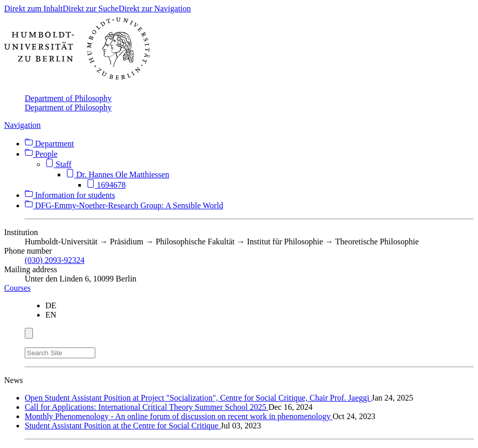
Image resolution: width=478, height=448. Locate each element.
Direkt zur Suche (91, 9)
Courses (18, 288)
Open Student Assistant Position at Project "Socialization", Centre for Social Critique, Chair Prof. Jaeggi (198, 398)
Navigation (22, 125)
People (41, 154)
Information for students (70, 195)
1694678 (106, 185)
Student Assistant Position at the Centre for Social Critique (123, 426)
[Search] (101, 351)
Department (49, 144)
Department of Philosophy (68, 98)
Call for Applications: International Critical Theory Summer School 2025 (147, 407)
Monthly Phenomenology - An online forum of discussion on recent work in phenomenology (179, 416)
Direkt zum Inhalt (33, 9)
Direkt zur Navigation (155, 9)
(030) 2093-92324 (55, 260)
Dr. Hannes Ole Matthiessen (117, 175)
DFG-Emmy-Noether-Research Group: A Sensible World (124, 205)
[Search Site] (60, 353)
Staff (58, 164)
